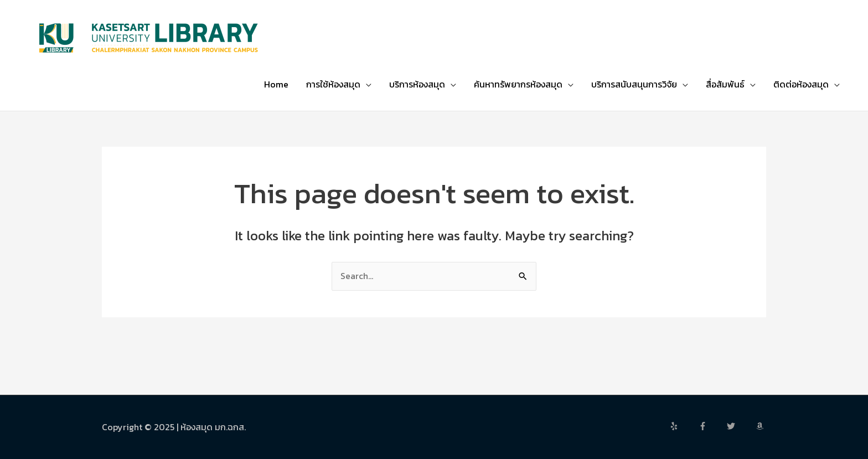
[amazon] (761, 426)
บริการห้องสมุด (417, 84)
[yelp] (683, 426)
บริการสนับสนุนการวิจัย (634, 84)
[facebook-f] (712, 426)
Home (276, 84)
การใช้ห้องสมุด (333, 84)
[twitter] (740, 426)
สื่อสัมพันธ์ (725, 84)
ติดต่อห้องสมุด (801, 84)
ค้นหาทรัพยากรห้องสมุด (518, 84)
